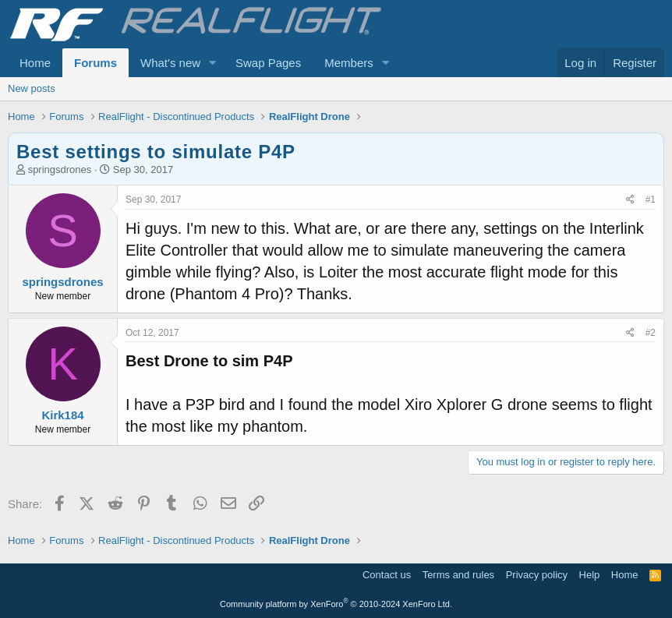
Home (35, 63)
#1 (651, 200)
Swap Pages (268, 63)
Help (590, 575)
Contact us (387, 575)
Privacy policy (537, 575)
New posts (32, 88)
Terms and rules (458, 575)
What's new (170, 63)
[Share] (630, 200)
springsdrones (60, 170)
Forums (95, 63)
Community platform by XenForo (336, 604)
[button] (213, 63)
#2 (651, 333)
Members (349, 63)
